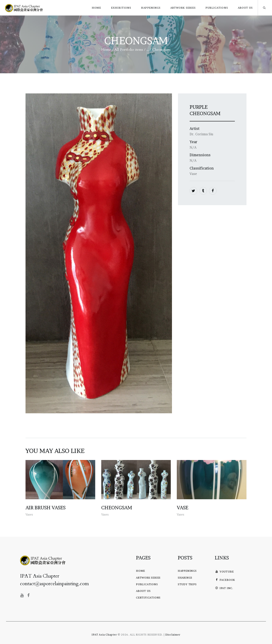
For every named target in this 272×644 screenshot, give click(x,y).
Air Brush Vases (46, 508)
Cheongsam (117, 508)
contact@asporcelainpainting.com (54, 584)
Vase (183, 508)
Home (106, 50)
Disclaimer (173, 635)
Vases (29, 514)
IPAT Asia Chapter (104, 635)
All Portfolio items (129, 50)
